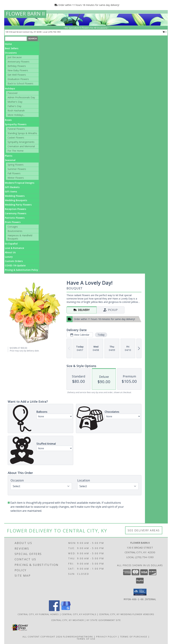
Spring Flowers (16, 165)
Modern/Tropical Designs (20, 183)
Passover (13, 93)
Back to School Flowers (20, 83)
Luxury (9, 257)
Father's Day (14, 106)
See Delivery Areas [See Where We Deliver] (144, 530)
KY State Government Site (104, 620)
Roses (8, 120)
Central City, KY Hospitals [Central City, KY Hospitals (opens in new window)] (79, 614)
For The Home (16, 151)
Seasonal (10, 160)
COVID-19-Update (15, 265)
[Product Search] (16, 39)
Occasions (11, 53)
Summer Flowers (17, 169)
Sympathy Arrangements (21, 142)
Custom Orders (14, 261)
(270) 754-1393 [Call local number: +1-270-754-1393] (55, 32)
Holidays (10, 88)
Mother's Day (15, 102)
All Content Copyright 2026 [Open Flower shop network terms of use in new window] (42, 637)
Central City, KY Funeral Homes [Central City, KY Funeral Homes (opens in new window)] (38, 614)
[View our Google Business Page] (66, 610)
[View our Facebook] (54, 610)
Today (101, 335)
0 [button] (165, 32)
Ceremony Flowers (16, 213)
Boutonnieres (15, 231)
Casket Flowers (16, 138)
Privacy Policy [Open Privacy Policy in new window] (107, 637)
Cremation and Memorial (21, 146)
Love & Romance (14, 248)
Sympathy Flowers (16, 124)
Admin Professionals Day (21, 97)
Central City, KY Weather (68, 620)
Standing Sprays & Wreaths (22, 133)
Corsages (13, 227)
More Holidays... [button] (16, 115)
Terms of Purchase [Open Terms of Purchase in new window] (134, 637)
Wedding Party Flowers (18, 205)
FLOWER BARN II (25, 14)
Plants (9, 156)
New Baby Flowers (18, 70)
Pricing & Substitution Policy (21, 270)
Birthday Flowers (17, 66)
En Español (11, 244)
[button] (140, 592)
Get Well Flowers (17, 75)
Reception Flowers (15, 209)
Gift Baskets (12, 187)
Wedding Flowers (15, 196)
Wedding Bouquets (16, 200)
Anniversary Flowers (18, 62)
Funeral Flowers (16, 129)
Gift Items (11, 192)
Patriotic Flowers (15, 218)
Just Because (15, 57)
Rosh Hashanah (16, 110)
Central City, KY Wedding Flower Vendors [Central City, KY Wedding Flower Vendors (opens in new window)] (127, 614)
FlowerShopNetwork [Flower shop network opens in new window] (78, 637)
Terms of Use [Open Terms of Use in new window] (86, 639)
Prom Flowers (13, 222)
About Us (10, 252)
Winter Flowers (16, 178)
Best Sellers (12, 48)
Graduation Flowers (18, 79)
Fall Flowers (14, 173)
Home (8, 44)
